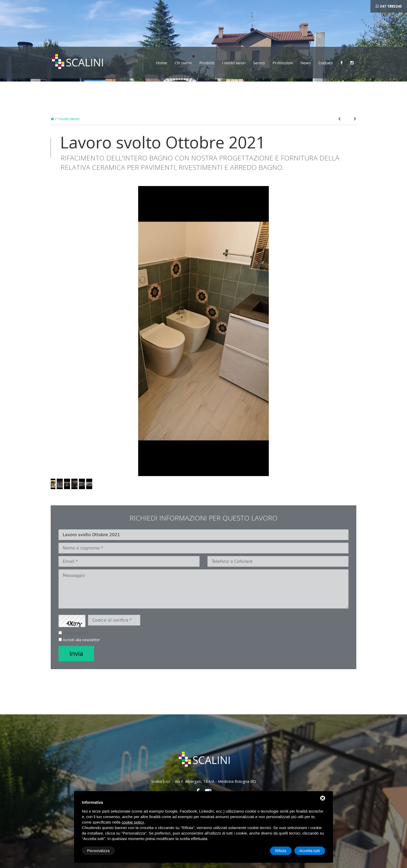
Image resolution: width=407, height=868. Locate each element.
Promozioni (283, 63)
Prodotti (207, 63)
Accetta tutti (310, 851)
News (306, 63)
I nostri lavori (234, 63)
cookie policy (133, 822)
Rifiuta (281, 851)
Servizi (259, 63)
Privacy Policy (74, 633)
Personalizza (98, 851)
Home (162, 63)
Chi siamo (183, 63)
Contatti (326, 63)
